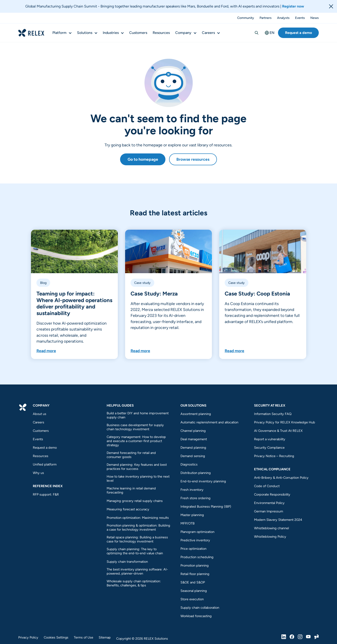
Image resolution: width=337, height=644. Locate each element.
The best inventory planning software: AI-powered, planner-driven (137, 571)
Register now (293, 6)
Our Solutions (193, 405)
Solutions (85, 33)
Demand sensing (193, 456)
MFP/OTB (188, 523)
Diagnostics (189, 464)
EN (270, 33)
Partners (266, 18)
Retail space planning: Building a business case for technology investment (137, 539)
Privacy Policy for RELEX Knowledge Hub (285, 422)
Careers (208, 33)
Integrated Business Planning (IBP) (206, 507)
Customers (138, 33)
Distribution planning (196, 473)
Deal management (194, 439)
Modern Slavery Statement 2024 (278, 520)
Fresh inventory (192, 490)
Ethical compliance (272, 469)
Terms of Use (84, 637)
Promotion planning (195, 565)
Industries (111, 33)
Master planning (192, 515)
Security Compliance (269, 448)
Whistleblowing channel (271, 528)
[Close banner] (331, 6)
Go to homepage (143, 159)
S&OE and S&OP (193, 582)
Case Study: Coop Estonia (257, 294)
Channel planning (193, 431)
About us (40, 414)
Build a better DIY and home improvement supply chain (138, 415)
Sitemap (105, 637)
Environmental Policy (269, 503)
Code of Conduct (267, 486)
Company (183, 33)
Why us (38, 473)
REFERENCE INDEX (48, 486)
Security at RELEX (270, 405)
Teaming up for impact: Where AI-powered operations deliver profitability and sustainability (74, 303)
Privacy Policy (28, 637)
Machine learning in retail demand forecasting (131, 490)
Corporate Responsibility (272, 494)
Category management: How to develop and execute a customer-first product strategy (136, 441)
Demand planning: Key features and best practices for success (137, 467)
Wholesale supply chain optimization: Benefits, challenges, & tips (134, 583)
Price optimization (193, 549)
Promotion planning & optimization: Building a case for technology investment (138, 527)
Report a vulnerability (270, 439)
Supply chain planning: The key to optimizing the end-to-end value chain (135, 551)
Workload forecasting (196, 616)
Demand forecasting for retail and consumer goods (131, 455)
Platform (59, 33)
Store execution (192, 599)
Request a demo (298, 33)
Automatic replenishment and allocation (209, 422)
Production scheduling (197, 557)
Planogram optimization (197, 532)
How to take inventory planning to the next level (138, 479)
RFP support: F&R (46, 494)
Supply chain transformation (127, 562)
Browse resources (193, 159)
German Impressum (269, 511)
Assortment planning (196, 414)
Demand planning (193, 448)
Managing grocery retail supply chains (135, 501)
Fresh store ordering (196, 498)
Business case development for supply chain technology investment (135, 427)
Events (300, 18)
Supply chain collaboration (200, 608)
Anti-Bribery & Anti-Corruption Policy (281, 478)
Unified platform (45, 464)
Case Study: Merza (154, 294)
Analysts (283, 18)
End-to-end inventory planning (203, 481)
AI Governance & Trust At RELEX (278, 431)
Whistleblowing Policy (270, 537)
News (315, 18)
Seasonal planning (194, 591)
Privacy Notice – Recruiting (274, 456)
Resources (161, 33)
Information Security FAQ (273, 414)
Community (246, 18)
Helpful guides (120, 405)
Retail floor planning (195, 574)
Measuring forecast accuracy (128, 509)
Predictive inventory (195, 540)
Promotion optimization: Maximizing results (138, 518)
